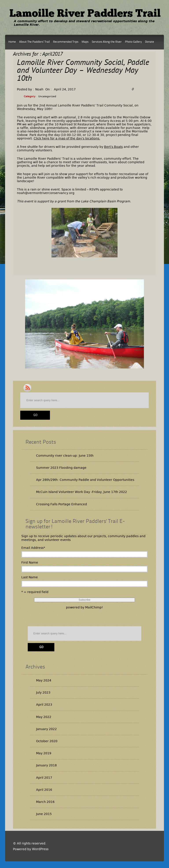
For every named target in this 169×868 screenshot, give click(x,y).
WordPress (40, 849)
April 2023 (44, 705)
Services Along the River (107, 42)
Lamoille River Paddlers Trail (85, 14)
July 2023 (43, 692)
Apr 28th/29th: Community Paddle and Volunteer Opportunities (85, 480)
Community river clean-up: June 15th (65, 456)
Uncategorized (47, 96)
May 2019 (44, 753)
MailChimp (93, 607)
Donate (150, 42)
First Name (30, 562)
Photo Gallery (133, 42)
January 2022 (46, 729)
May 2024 (44, 680)
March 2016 (45, 802)
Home (12, 42)
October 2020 (47, 741)
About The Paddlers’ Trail (34, 42)
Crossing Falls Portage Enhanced (62, 504)
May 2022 (44, 717)
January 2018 (46, 765)
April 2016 (44, 790)
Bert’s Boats (113, 147)
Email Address (33, 548)
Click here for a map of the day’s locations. (67, 138)
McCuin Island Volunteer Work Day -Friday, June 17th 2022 (82, 492)
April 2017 (44, 778)
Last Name (30, 577)
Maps (85, 42)
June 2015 (44, 814)
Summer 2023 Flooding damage (61, 468)
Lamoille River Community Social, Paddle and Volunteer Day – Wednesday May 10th (83, 71)
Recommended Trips (66, 42)
